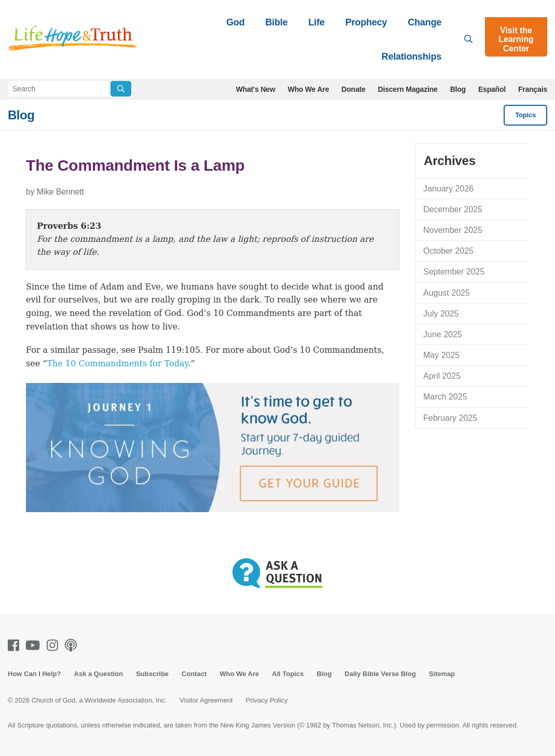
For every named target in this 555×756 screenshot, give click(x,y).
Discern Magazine (408, 89)
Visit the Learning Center (516, 39)
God (235, 22)
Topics (525, 115)
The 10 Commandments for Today (117, 363)
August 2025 (447, 293)
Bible (277, 22)
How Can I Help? (34, 674)
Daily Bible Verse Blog (380, 674)
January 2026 (448, 189)
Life (317, 22)
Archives (450, 161)
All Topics (288, 674)
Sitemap (442, 674)
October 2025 (448, 251)
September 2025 (454, 272)
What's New (256, 89)
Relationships (412, 57)
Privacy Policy (267, 700)
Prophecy (366, 22)
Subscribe (152, 674)
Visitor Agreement (206, 700)
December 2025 (453, 209)
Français (533, 89)
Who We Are (309, 89)
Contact (194, 674)
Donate (353, 89)
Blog (458, 89)
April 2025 (442, 376)
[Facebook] (16, 645)
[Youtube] (35, 645)
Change (425, 22)
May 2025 (441, 355)
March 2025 (445, 397)
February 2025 (450, 418)
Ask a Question (99, 674)
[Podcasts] (73, 645)
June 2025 (443, 334)
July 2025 (441, 314)
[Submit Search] (121, 89)
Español (492, 89)
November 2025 (453, 230)
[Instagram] (54, 645)
